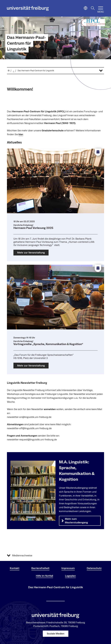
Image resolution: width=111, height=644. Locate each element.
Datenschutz (94, 568)
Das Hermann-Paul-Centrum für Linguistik (26, 43)
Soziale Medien (56, 634)
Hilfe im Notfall (44, 576)
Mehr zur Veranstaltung (31, 253)
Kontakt (15, 568)
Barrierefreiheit (40, 568)
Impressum (68, 568)
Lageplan (70, 576)
